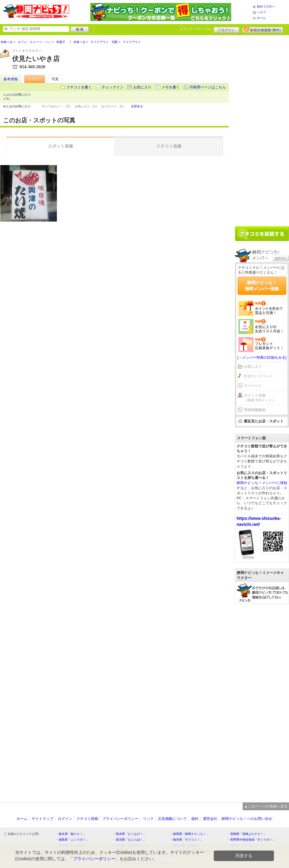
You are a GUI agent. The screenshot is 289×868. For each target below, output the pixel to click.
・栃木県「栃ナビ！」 (71, 834)
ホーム (261, 18)
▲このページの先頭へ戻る (266, 806)
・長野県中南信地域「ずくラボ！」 (251, 840)
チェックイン (113, 87)
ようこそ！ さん (196, 29)
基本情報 (11, 79)
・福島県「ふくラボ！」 (72, 840)
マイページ (253, 386)
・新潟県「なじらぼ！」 (129, 840)
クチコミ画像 (169, 146)
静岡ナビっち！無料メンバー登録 (262, 286)
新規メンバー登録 (263, 29)
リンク (148, 819)
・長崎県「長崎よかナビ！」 (247, 834)
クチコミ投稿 (87, 819)
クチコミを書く (79, 87)
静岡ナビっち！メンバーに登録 (262, 483)
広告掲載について (172, 819)
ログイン (227, 29)
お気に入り (142, 87)
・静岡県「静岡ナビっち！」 (190, 834)
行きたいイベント (258, 376)
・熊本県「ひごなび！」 (129, 834)
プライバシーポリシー (120, 819)
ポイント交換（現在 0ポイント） (260, 398)
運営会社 (210, 819)
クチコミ (35, 79)
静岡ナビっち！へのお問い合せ (247, 819)
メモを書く (171, 87)
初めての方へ (266, 6)
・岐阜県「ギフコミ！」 (187, 840)
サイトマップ (42, 819)
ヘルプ (261, 12)
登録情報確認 (255, 410)
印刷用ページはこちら (208, 87)
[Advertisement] (257, 128)
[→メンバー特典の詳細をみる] (262, 357)
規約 (195, 819)
